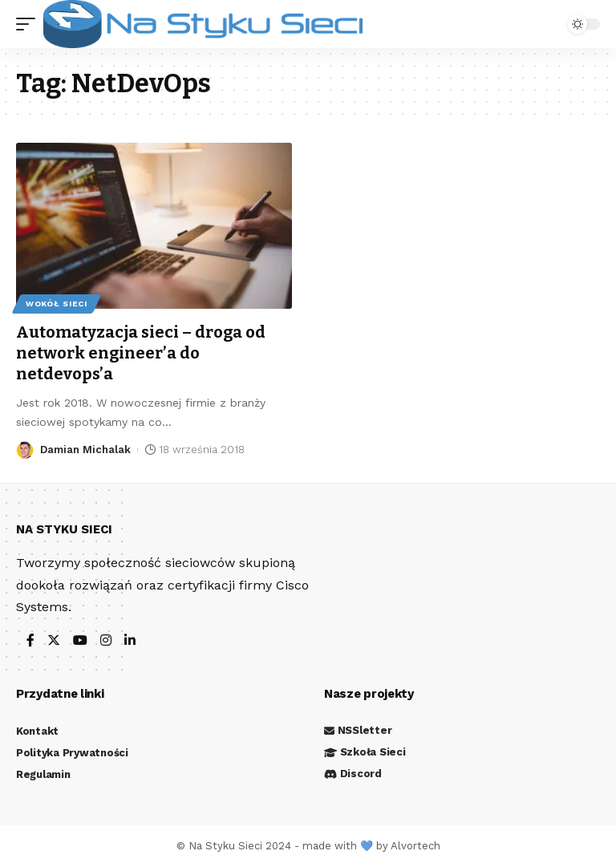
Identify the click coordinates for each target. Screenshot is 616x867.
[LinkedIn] (130, 641)
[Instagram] (106, 641)
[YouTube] (80, 641)
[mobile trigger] (30, 24)
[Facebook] (30, 641)
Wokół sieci (57, 304)
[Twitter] (54, 641)
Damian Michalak (85, 450)
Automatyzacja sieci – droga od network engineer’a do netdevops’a (141, 353)
